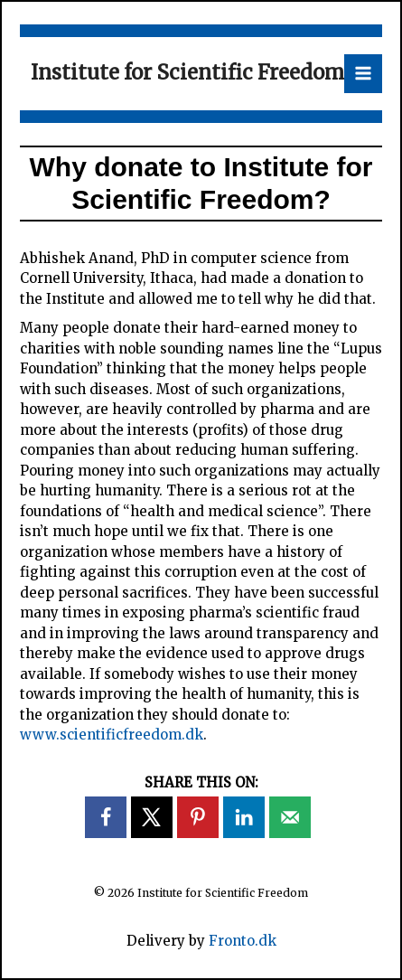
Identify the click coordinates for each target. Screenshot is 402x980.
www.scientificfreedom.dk (112, 735)
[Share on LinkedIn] (244, 817)
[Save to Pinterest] (198, 817)
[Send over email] (290, 817)
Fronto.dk (243, 941)
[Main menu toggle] (364, 74)
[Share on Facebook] (106, 817)
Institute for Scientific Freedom (187, 72)
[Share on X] (152, 817)
